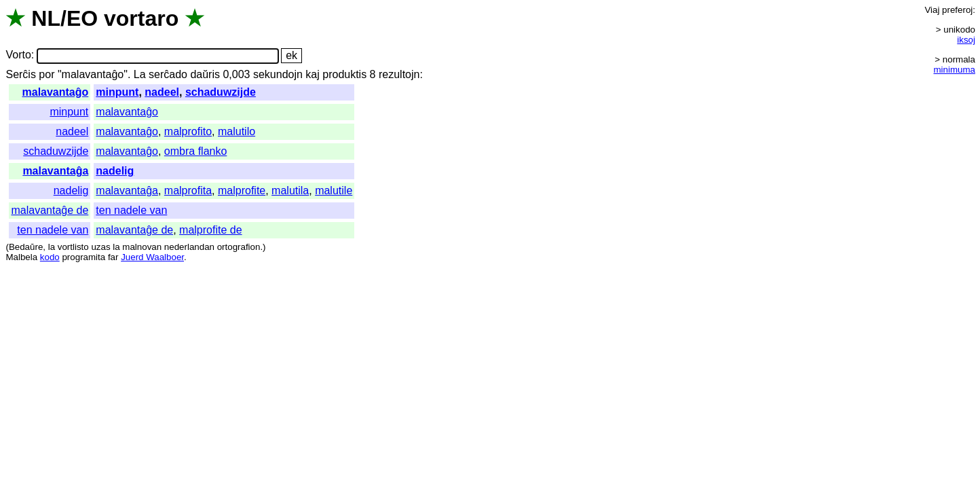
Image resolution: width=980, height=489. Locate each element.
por (46, 74)
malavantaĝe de (50, 210)
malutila (290, 191)
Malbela (21, 257)
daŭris (205, 74)
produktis (344, 74)
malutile (334, 191)
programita (83, 257)
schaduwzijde (221, 92)
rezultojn (399, 74)
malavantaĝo (56, 92)
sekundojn (278, 74)
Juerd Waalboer (152, 257)
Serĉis (20, 74)
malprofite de (211, 230)
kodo (50, 257)
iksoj (966, 40)
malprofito (188, 131)
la (52, 247)
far (113, 257)
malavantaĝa (55, 171)
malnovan (142, 247)
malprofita (188, 191)
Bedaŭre (26, 247)
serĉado (168, 74)
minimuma (955, 70)
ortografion (239, 247)
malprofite (242, 191)
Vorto (18, 55)
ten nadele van (131, 210)
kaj (312, 74)
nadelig (115, 171)
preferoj (957, 10)
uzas (100, 247)
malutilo (237, 131)
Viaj (932, 10)
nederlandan (189, 247)
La (140, 74)
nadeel (162, 92)
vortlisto (73, 247)
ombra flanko (196, 151)
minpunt (117, 92)
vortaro (141, 18)
